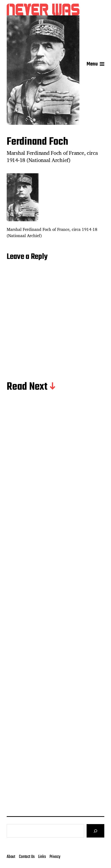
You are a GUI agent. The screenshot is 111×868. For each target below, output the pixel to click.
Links (42, 857)
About (11, 857)
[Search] (95, 831)
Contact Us (27, 857)
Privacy (55, 857)
